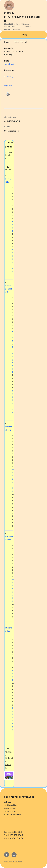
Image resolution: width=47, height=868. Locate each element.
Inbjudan (8, 86)
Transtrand (9, 64)
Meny (23, 35)
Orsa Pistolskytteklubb (22, 17)
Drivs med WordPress (13, 862)
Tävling (10, 77)
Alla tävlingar (9, 752)
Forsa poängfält (9, 289)
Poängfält (13, 360)
